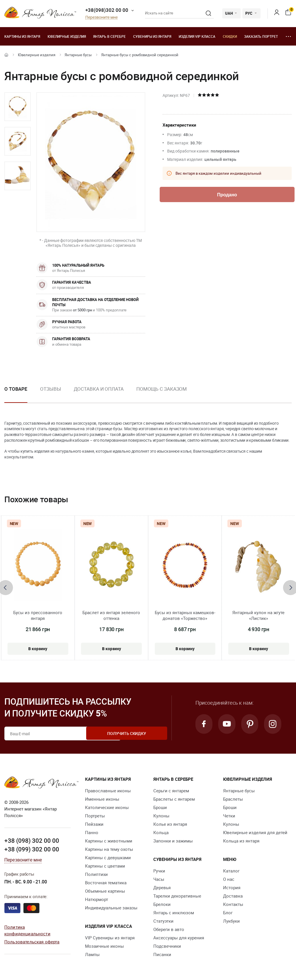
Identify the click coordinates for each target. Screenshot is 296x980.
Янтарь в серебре (109, 36)
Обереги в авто (169, 929)
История (232, 887)
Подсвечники (167, 946)
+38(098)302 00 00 (107, 10)
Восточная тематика (106, 883)
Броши (160, 807)
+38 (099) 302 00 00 (32, 849)
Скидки (230, 36)
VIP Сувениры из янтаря (110, 938)
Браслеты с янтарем (174, 799)
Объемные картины (105, 891)
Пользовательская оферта (32, 941)
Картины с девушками (108, 857)
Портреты (95, 816)
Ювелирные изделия (67, 36)
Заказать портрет (261, 36)
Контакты (233, 904)
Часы (159, 879)
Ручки (159, 871)
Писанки (162, 954)
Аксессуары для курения (179, 938)
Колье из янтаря (170, 824)
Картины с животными (109, 841)
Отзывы (50, 389)
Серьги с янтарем (171, 791)
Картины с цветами (105, 866)
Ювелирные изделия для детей (255, 832)
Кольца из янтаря (241, 841)
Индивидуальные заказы (111, 908)
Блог (228, 913)
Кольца (161, 832)
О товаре (16, 389)
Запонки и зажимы (173, 841)
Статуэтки (163, 921)
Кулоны (161, 816)
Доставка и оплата (99, 389)
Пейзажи (94, 824)
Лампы (92, 954)
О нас (229, 879)
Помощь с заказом (162, 389)
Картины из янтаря (22, 36)
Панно (92, 832)
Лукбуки (231, 921)
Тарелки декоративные (177, 896)
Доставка (233, 896)
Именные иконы (102, 799)
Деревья (162, 887)
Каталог (231, 871)
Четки (229, 816)
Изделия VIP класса (197, 36)
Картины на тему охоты (109, 849)
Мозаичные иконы (104, 946)
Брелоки (162, 904)
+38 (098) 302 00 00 (32, 840)
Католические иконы (107, 807)
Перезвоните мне (101, 17)
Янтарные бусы (78, 55)
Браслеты (233, 799)
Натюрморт (97, 899)
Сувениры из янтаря (152, 36)
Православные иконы (108, 791)
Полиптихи (96, 874)
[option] (18, 107)
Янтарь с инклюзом (174, 913)
